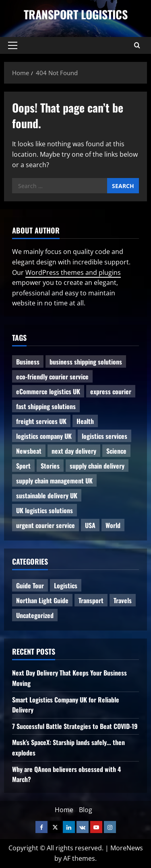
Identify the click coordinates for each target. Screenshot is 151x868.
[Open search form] (137, 45)
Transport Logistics (76, 14)
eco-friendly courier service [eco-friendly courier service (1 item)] (52, 377)
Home (64, 810)
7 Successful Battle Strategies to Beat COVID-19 (75, 726)
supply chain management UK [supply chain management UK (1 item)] (54, 481)
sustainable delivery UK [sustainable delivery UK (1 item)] (47, 495)
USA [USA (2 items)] (90, 525)
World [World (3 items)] (113, 525)
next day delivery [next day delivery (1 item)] (74, 451)
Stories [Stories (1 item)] (50, 466)
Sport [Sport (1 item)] (23, 466)
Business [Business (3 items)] (28, 362)
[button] (13, 45)
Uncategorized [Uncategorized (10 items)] (35, 615)
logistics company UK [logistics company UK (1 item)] (44, 436)
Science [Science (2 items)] (116, 451)
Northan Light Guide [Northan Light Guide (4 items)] (42, 600)
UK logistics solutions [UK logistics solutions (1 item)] (44, 510)
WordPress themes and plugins (73, 272)
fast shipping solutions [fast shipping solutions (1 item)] (46, 406)
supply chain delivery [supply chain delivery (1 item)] (97, 466)
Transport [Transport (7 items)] (91, 600)
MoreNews (127, 848)
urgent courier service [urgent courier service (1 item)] (46, 525)
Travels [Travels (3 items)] (123, 600)
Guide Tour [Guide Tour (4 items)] (30, 585)
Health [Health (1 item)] (85, 421)
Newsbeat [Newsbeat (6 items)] (29, 451)
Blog (86, 810)
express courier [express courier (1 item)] (111, 391)
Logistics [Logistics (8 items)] (66, 585)
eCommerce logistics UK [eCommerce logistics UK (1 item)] (48, 391)
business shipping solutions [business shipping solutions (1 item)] (86, 362)
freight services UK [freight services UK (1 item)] (41, 421)
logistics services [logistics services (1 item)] (104, 436)
